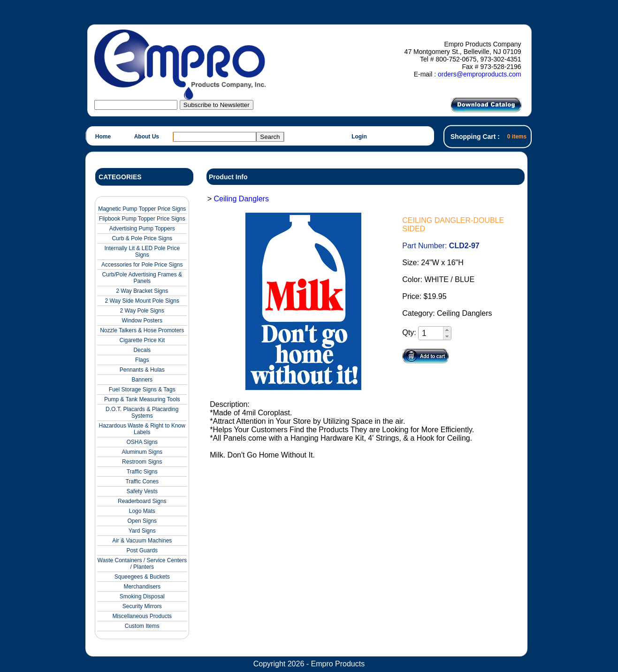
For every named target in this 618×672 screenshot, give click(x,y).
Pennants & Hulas (142, 370)
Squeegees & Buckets (142, 577)
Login (359, 137)
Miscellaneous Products (142, 616)
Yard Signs (142, 531)
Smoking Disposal (142, 596)
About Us (147, 137)
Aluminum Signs (142, 452)
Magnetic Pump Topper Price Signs (142, 209)
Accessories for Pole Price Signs (142, 265)
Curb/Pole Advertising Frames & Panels (142, 278)
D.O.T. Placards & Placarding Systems (142, 412)
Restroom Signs (142, 462)
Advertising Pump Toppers (142, 229)
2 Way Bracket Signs (142, 291)
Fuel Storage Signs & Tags (142, 389)
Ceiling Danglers (241, 199)
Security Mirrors (142, 606)
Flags (142, 360)
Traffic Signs (142, 472)
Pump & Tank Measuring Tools (142, 399)
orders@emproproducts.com (480, 74)
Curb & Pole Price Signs (142, 238)
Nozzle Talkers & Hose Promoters (142, 330)
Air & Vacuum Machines (142, 541)
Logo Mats (142, 511)
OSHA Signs (142, 442)
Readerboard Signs (142, 501)
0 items (517, 137)
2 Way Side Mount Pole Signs (142, 301)
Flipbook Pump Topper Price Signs (142, 219)
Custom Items (142, 626)
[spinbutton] (431, 333)
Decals (142, 350)
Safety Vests (142, 491)
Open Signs (142, 521)
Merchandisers (142, 587)
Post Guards (142, 550)
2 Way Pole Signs (142, 311)
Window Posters (142, 321)
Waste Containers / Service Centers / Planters (142, 564)
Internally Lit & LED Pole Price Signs (142, 252)
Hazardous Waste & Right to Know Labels (142, 429)
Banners (142, 380)
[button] (447, 330)
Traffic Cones (142, 481)
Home (103, 137)
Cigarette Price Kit (142, 340)
